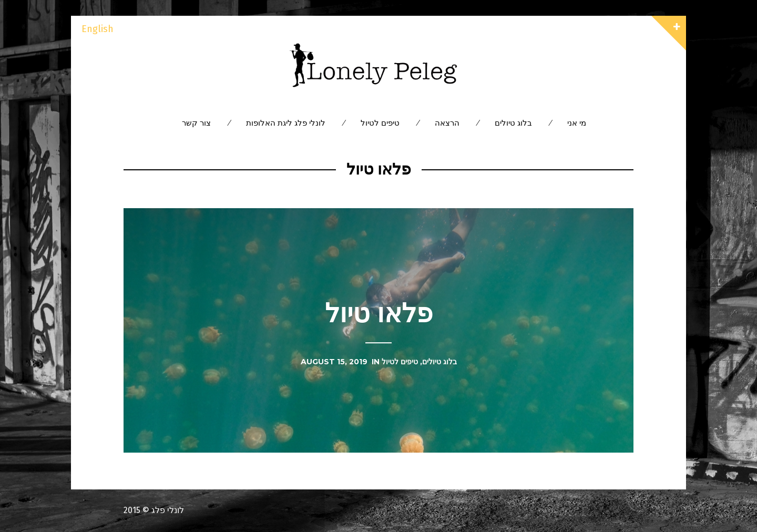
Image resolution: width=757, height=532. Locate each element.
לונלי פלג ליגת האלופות (286, 123)
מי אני (577, 123)
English (98, 29)
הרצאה (447, 123)
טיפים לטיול (380, 123)
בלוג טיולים (513, 123)
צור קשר (196, 123)
